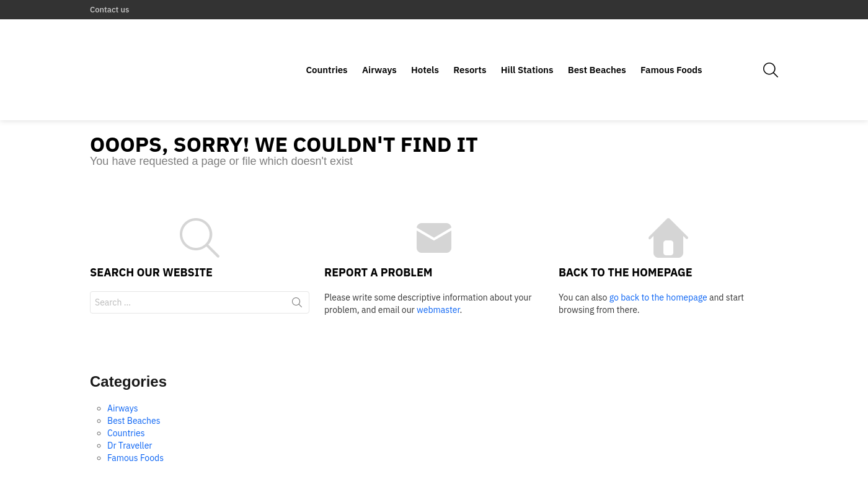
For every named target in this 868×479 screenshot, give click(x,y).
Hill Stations (527, 49)
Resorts (470, 49)
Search (297, 263)
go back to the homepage (658, 255)
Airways (379, 49)
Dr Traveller (130, 404)
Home (714, 464)
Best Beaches (597, 49)
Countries (326, 49)
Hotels (425, 49)
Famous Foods (671, 49)
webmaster (438, 268)
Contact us (109, 10)
